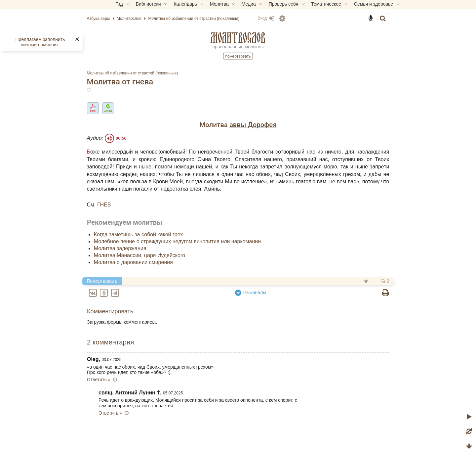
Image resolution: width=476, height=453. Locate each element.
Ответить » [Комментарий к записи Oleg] (120, 387)
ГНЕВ (126, 212)
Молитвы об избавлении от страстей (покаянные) (154, 73)
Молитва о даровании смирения (155, 270)
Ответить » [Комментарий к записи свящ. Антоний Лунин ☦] (132, 420)
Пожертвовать (238, 56)
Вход (256, 18)
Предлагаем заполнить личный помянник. (40, 42)
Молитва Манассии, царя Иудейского (161, 263)
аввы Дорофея (253, 125)
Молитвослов (238, 38)
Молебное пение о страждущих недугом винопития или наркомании (199, 249)
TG (251, 300)
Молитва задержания (142, 256)
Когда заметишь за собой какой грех (160, 242)
